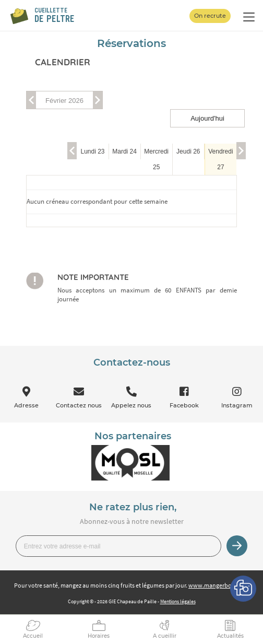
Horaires (99, 636)
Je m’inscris (237, 546)
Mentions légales (178, 601)
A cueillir (165, 636)
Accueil (33, 636)
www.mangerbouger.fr (219, 585)
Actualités (230, 636)
